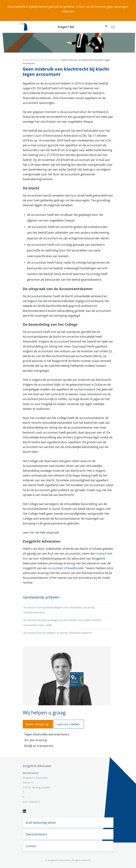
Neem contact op (37, 724)
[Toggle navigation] (113, 27)
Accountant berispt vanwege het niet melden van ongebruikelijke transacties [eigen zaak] (62, 623)
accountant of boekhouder (66, 568)
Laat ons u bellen (68, 724)
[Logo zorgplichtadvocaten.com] (24, 27)
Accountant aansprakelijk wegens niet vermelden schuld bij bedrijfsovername (59, 610)
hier (32, 532)
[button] (106, 27)
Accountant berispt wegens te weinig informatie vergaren (58, 633)
